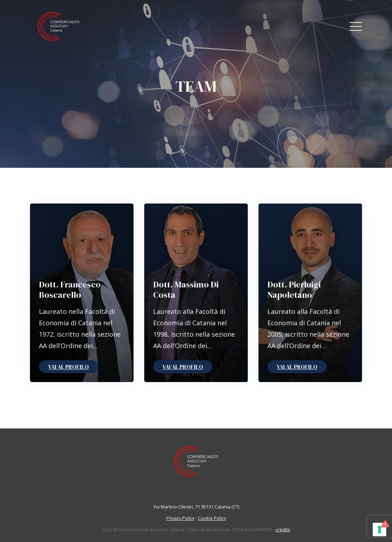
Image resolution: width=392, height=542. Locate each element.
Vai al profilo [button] (69, 367)
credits (283, 530)
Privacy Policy (180, 518)
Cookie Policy (212, 518)
